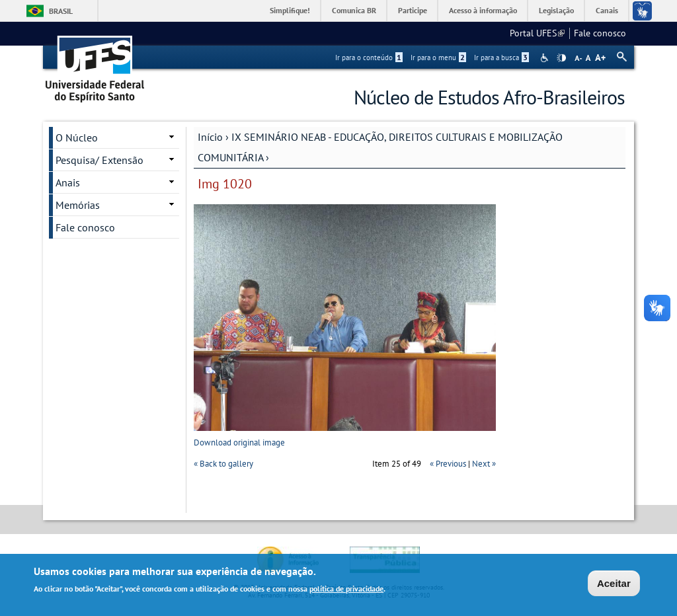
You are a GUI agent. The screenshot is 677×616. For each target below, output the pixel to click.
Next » (484, 464)
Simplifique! (290, 10)
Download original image (239, 443)
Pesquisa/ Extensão (100, 160)
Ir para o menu (438, 58)
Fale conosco (600, 33)
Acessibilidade (546, 58)
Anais (68, 182)
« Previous (448, 464)
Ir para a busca (501, 58)
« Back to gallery (223, 464)
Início (210, 137)
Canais (607, 10)
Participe (413, 10)
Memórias (78, 205)
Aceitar (614, 585)
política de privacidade (346, 591)
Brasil (61, 11)
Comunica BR (354, 10)
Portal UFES (537, 33)
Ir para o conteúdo (369, 58)
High (561, 58)
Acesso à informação (483, 10)
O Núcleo (77, 137)
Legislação (556, 10)
